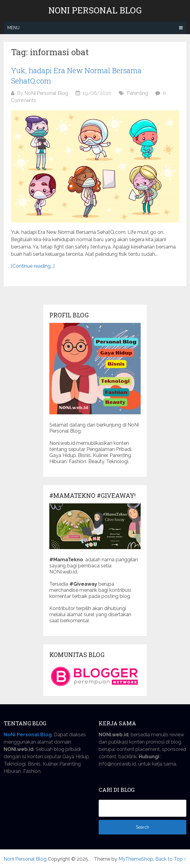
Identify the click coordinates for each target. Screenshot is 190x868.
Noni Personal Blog (95, 10)
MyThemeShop (136, 859)
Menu (13, 28)
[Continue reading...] (33, 266)
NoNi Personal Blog (46, 93)
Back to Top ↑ (171, 859)
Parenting (137, 93)
